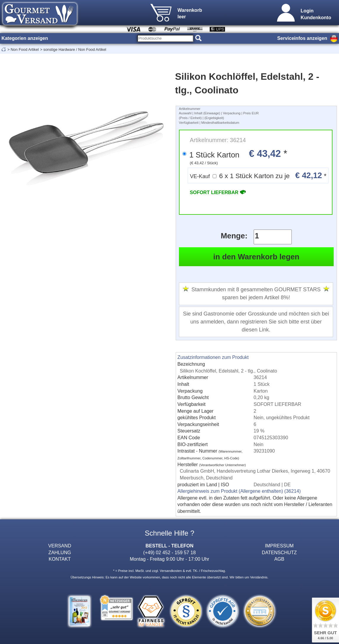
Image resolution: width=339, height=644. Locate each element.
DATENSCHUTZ (279, 552)
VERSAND (60, 546)
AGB (279, 559)
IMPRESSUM (279, 546)
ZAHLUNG (60, 552)
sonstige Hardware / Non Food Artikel (75, 49)
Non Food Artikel (25, 49)
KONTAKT (60, 559)
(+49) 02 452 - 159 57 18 (169, 552)
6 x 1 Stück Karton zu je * (258, 175)
